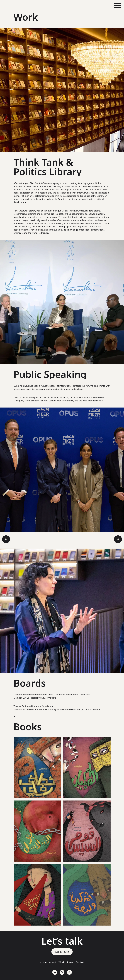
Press (70, 962)
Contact (80, 962)
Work (61, 962)
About (53, 962)
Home (43, 962)
